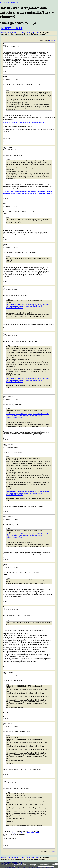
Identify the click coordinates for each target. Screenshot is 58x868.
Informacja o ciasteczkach (46, 866)
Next (54, 40)
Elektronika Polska (32, 32)
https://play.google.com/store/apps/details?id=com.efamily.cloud (24, 123)
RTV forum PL (5, 3)
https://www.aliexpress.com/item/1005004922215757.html (22, 833)
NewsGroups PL (16, 3)
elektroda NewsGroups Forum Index (13, 32)
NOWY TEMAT (12, 28)
